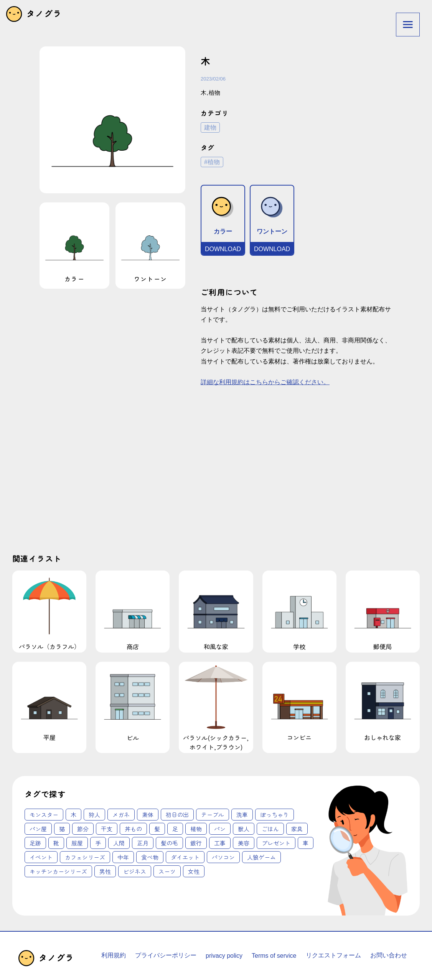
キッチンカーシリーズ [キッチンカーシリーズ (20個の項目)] (58, 871)
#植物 (212, 162)
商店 (133, 612)
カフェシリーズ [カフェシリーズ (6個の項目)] (85, 857)
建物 (210, 127)
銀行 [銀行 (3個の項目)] (196, 843)
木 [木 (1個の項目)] (73, 815)
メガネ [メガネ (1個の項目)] (121, 815)
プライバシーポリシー (166, 955)
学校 (299, 612)
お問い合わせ (389, 955)
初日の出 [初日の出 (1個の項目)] (177, 815)
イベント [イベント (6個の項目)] (41, 857)
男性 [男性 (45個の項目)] (105, 871)
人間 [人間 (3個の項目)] (119, 843)
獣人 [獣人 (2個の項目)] (244, 829)
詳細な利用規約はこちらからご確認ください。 (265, 382)
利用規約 (114, 955)
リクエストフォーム (333, 955)
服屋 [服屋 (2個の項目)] (77, 843)
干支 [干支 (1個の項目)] (107, 829)
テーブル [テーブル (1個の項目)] (213, 815)
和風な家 (216, 612)
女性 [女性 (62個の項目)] (194, 871)
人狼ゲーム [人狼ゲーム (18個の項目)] (261, 857)
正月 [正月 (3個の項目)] (143, 843)
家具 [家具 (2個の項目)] (297, 829)
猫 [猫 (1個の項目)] (62, 829)
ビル (133, 703)
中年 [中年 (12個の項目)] (123, 857)
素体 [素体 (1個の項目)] (148, 815)
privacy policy (224, 956)
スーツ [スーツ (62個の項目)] (167, 871)
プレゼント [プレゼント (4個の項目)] (276, 843)
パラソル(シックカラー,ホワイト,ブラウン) (216, 707)
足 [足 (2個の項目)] (175, 829)
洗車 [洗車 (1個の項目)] (242, 815)
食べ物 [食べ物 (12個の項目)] (150, 857)
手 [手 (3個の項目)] (98, 843)
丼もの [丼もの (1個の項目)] (133, 829)
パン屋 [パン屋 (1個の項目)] (38, 829)
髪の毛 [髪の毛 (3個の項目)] (169, 843)
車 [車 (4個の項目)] (306, 843)
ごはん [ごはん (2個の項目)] (270, 829)
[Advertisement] (136, 476)
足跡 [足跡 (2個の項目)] (35, 843)
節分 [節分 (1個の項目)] (83, 829)
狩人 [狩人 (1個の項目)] (94, 815)
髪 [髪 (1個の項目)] (157, 829)
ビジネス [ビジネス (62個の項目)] (135, 871)
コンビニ (299, 703)
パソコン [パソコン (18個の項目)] (223, 857)
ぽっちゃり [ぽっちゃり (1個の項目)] (275, 815)
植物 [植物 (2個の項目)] (196, 829)
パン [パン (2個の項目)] (220, 829)
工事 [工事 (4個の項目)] (220, 843)
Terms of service (274, 956)
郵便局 (383, 612)
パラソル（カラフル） (49, 612)
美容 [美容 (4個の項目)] (244, 843)
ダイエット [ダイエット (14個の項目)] (185, 857)
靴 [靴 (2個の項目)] (56, 843)
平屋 (49, 703)
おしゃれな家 (383, 703)
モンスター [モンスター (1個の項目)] (44, 815)
